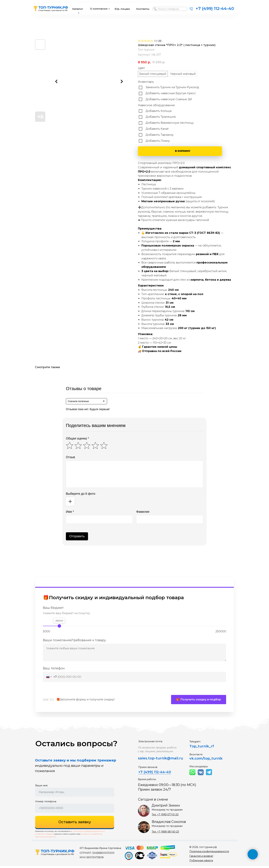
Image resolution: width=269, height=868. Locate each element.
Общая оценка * (77, 438)
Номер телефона (46, 803)
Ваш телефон (54, 668)
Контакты (143, 9)
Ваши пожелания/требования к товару (74, 640)
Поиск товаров (168, 9)
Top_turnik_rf (202, 748)
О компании (99, 9)
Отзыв (70, 457)
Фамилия (143, 512)
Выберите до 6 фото (81, 494)
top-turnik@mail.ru (166, 760)
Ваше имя (41, 787)
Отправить (77, 536)
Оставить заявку (75, 824)
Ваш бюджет (53, 608)
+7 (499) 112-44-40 (215, 8)
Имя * (70, 512)
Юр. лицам (122, 9)
